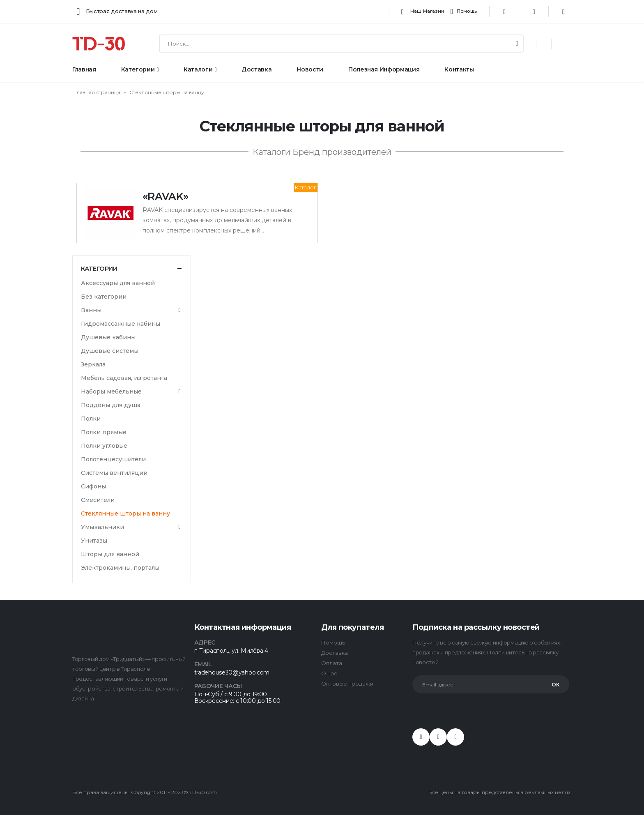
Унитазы (94, 541)
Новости (310, 69)
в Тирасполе (133, 669)
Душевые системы (110, 351)
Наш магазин (421, 12)
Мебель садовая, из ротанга (124, 378)
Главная (84, 69)
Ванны (91, 310)
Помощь (464, 12)
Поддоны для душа (111, 405)
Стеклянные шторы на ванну (125, 513)
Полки (91, 419)
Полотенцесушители (113, 459)
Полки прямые (104, 432)
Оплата (332, 663)
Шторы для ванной (110, 554)
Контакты (459, 69)
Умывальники (102, 527)
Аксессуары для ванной (118, 283)
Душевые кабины (108, 337)
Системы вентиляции (114, 473)
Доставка (256, 69)
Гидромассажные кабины (121, 324)
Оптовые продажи (347, 684)
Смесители (98, 500)
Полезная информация (384, 69)
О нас (329, 673)
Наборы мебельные (111, 391)
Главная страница (97, 92)
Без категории (104, 297)
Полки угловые (104, 446)
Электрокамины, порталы (120, 568)
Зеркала (93, 364)
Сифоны (93, 486)
